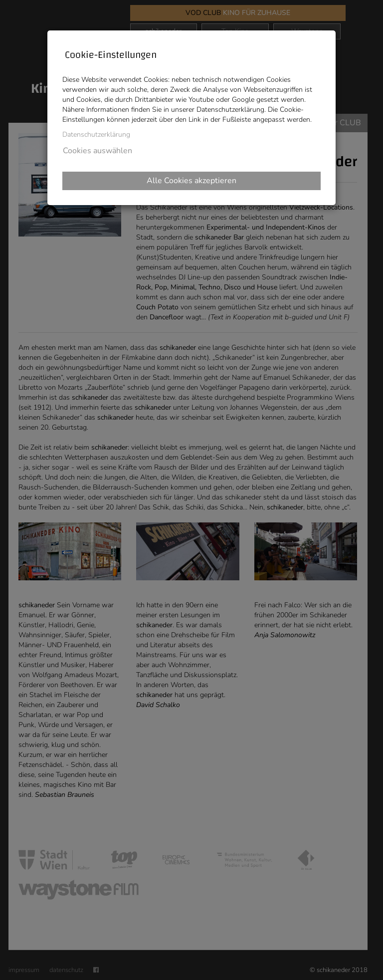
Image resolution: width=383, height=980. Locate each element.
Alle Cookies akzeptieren (191, 181)
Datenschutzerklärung (96, 134)
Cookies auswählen (97, 151)
